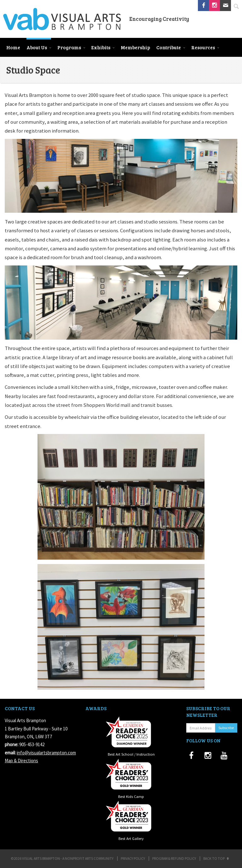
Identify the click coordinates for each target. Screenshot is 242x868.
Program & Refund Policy (174, 859)
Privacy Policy (133, 859)
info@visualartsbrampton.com (46, 753)
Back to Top (217, 859)
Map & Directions (21, 761)
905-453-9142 (32, 744)
